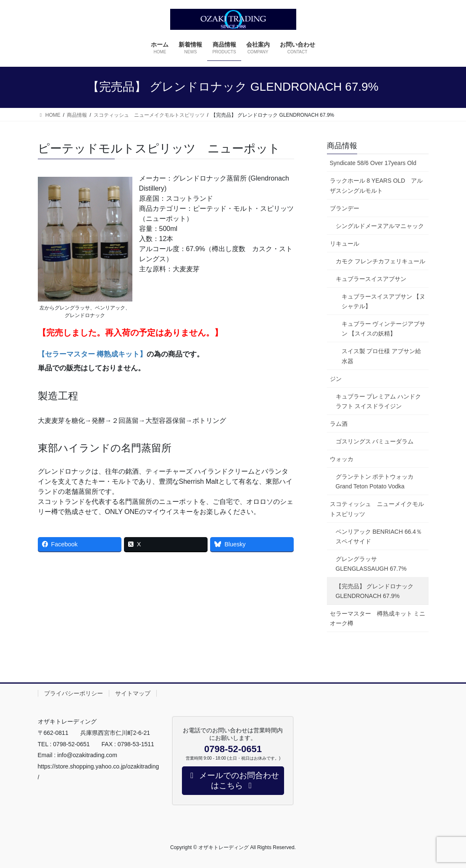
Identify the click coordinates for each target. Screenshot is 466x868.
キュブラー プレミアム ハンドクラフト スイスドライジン (379, 401)
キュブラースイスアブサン (371, 279)
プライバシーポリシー (74, 693)
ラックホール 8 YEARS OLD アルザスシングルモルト (376, 185)
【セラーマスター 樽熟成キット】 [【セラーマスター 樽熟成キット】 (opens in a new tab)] (92, 354)
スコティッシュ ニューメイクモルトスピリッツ (377, 509)
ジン (336, 379)
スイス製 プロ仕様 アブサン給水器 (382, 356)
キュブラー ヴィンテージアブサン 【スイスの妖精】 (384, 329)
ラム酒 (339, 424)
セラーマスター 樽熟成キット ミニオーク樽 (378, 618)
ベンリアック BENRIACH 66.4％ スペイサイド (382, 536)
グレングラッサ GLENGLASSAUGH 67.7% (371, 564)
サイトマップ (133, 693)
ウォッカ (342, 459)
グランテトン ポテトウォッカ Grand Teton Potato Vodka (378, 481)
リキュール (345, 244)
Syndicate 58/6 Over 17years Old (373, 163)
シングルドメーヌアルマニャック (380, 226)
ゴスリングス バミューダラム (375, 441)
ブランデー (345, 208)
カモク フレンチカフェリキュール (381, 261)
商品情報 (342, 146)
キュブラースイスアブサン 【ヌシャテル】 (384, 301)
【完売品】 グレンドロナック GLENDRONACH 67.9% (375, 591)
